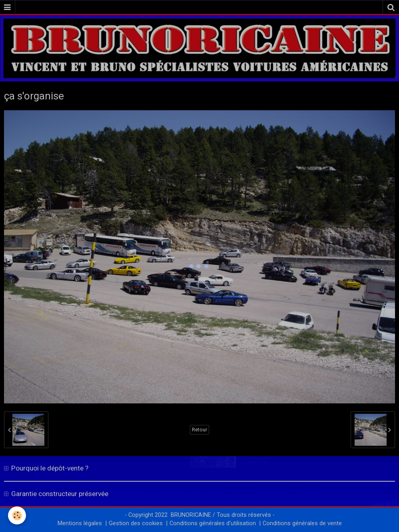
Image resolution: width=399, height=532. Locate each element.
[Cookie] (17, 515)
